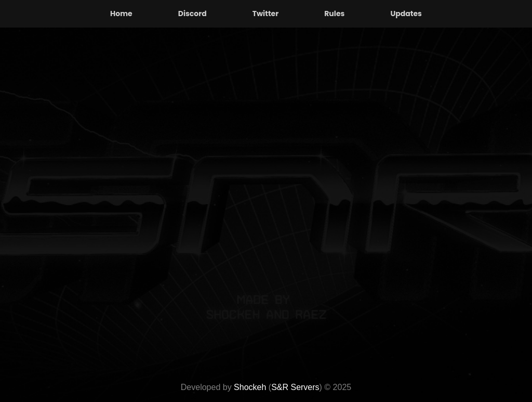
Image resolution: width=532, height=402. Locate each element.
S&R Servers (295, 387)
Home (121, 14)
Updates (406, 14)
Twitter (266, 14)
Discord (192, 14)
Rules (334, 14)
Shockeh (250, 387)
